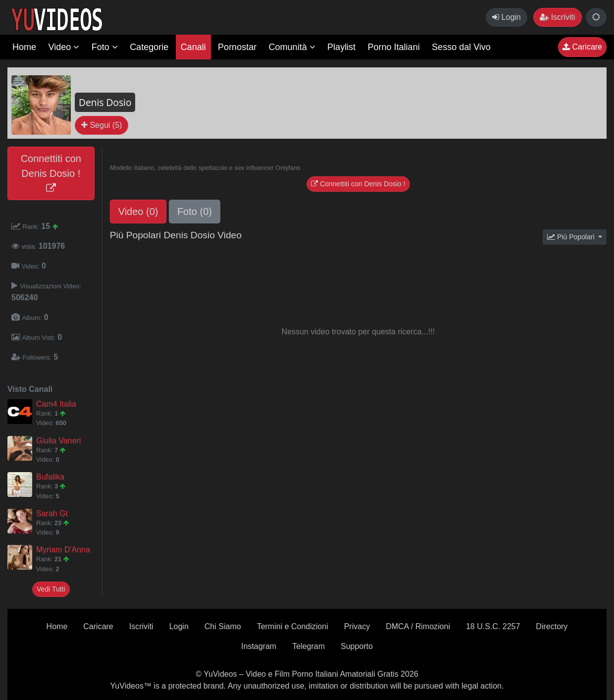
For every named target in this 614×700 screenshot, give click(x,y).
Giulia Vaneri (58, 441)
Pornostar (237, 47)
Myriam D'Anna (63, 550)
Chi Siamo (223, 626)
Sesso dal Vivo (461, 47)
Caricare (582, 47)
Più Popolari (572, 237)
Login (507, 17)
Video (64, 47)
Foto (105, 47)
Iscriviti (557, 17)
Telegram (308, 646)
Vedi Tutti (51, 589)
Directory (552, 626)
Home (24, 47)
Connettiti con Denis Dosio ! (51, 173)
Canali (193, 47)
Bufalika (50, 477)
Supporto (357, 646)
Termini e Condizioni (293, 626)
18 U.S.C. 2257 (493, 626)
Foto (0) (195, 212)
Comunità (292, 47)
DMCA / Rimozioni (418, 626)
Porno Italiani (394, 47)
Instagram (259, 646)
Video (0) (138, 212)
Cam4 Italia (56, 404)
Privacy (357, 626)
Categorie (149, 47)
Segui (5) (102, 125)
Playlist (341, 47)
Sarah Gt (52, 513)
